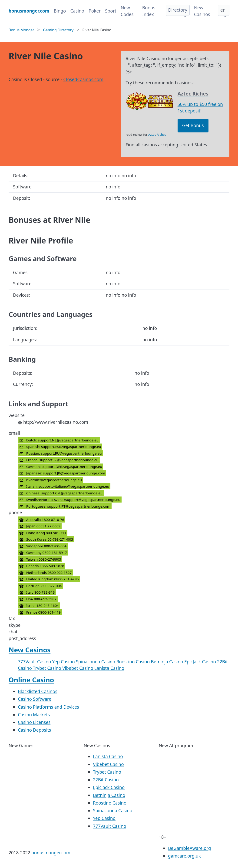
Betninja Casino (168, 662)
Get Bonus (193, 125)
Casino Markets (34, 715)
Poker (95, 11)
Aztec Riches (157, 135)
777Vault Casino (35, 662)
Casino (77, 11)
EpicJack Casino (201, 662)
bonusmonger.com (51, 853)
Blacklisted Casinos (38, 691)
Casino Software (35, 699)
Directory (178, 10)
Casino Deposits (35, 730)
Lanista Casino (109, 668)
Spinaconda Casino (96, 662)
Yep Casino (64, 662)
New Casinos (202, 11)
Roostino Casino (134, 662)
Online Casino (31, 680)
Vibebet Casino (78, 668)
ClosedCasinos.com (83, 79)
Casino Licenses (34, 722)
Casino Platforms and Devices (48, 707)
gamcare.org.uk (184, 856)
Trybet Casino (48, 668)
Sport (111, 11)
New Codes (127, 11)
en (223, 10)
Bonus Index (149, 11)
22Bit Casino (106, 780)
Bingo (60, 11)
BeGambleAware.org (189, 848)
